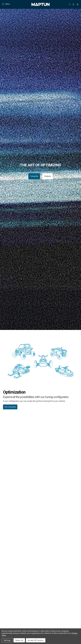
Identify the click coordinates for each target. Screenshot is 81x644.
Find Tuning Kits (10, 407)
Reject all (19, 640)
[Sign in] (73, 4)
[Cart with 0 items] (78, 4)
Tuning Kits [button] (34, 176)
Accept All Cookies (36, 640)
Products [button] (48, 176)
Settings (7, 640)
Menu (4, 4)
